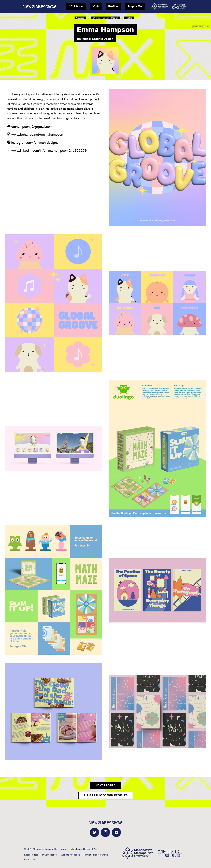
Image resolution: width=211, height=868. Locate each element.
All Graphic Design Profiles (106, 795)
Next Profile (105, 785)
